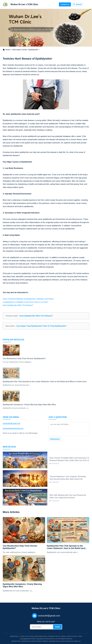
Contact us (65, 4)
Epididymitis (33, 50)
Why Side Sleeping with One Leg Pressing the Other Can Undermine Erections (68, 496)
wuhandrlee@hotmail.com (13, 428)
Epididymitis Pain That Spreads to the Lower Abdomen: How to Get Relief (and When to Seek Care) (66, 547)
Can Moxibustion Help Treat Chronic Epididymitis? (20, 547)
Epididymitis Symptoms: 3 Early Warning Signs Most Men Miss (22, 585)
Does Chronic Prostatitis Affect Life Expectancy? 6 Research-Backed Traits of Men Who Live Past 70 (69, 459)
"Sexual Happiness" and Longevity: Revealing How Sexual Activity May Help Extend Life (68, 478)
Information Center (20, 50)
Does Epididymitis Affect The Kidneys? (18, 305)
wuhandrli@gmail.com (12, 423)
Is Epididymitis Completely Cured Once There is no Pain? (25, 302)
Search (79, 4)
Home (8, 50)
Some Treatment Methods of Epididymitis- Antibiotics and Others (28, 299)
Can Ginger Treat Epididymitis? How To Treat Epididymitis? (41, 326)
